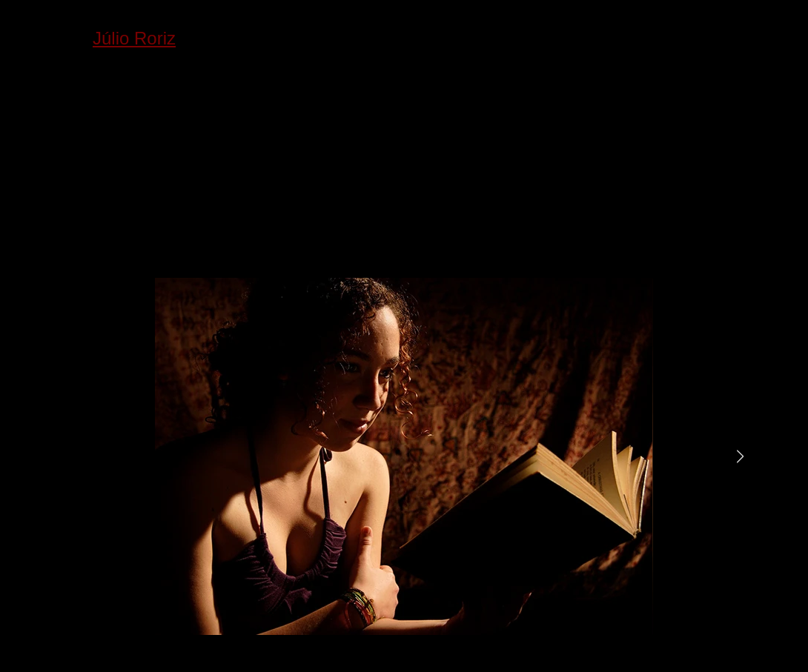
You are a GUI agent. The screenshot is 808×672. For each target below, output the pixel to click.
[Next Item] (740, 457)
